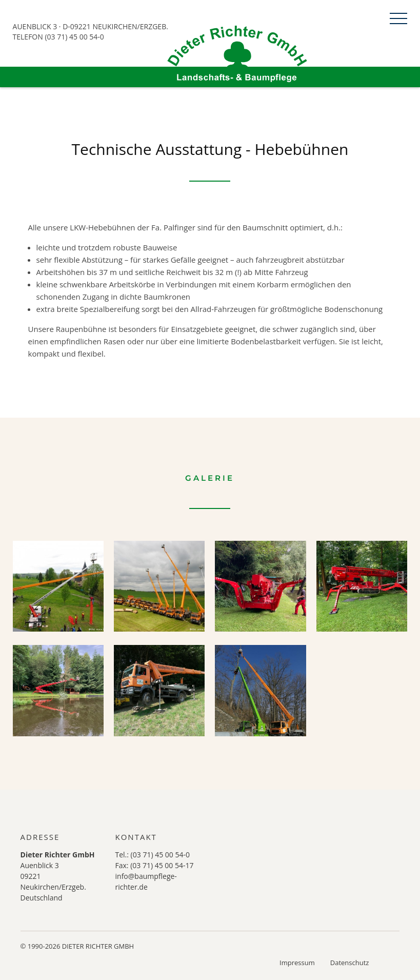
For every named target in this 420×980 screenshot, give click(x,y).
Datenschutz (350, 963)
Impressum (297, 963)
